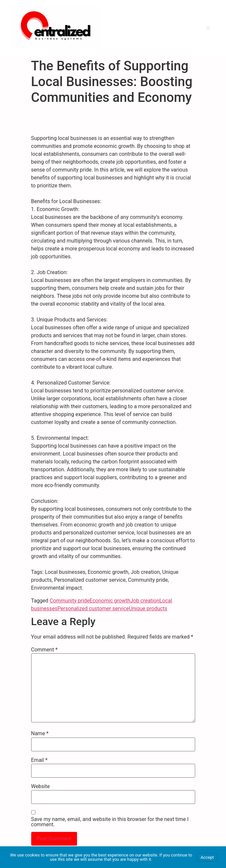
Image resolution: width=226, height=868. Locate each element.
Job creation (145, 601)
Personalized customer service (93, 609)
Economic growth (110, 601)
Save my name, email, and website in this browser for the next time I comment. (110, 822)
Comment (44, 650)
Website (41, 786)
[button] (208, 28)
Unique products (148, 609)
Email (39, 760)
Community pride (70, 601)
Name (40, 734)
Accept (207, 857)
